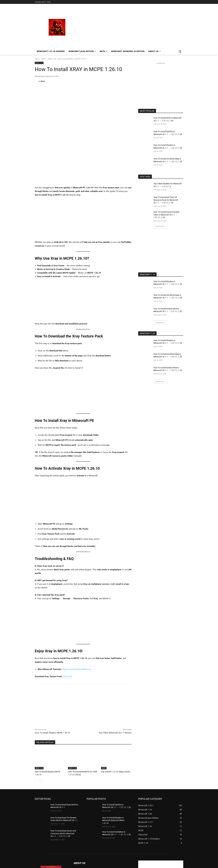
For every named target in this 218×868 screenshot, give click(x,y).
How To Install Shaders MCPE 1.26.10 (52, 691)
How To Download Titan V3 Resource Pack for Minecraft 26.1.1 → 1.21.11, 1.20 (166, 200)
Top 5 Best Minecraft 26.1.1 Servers (115, 691)
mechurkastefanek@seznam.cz (99, 840)
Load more (161, 226)
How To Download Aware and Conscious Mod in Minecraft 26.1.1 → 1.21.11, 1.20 (63, 791)
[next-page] (41, 738)
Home (37, 59)
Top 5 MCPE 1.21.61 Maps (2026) (114, 729)
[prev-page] (36, 738)
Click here (67, 634)
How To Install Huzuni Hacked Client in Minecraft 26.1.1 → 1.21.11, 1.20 (166, 215)
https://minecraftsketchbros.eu (76, 627)
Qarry (43, 81)
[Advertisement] (131, 27)
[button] (180, 51)
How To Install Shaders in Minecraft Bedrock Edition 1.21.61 (113, 778)
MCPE (44, 59)
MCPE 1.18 (52, 59)
